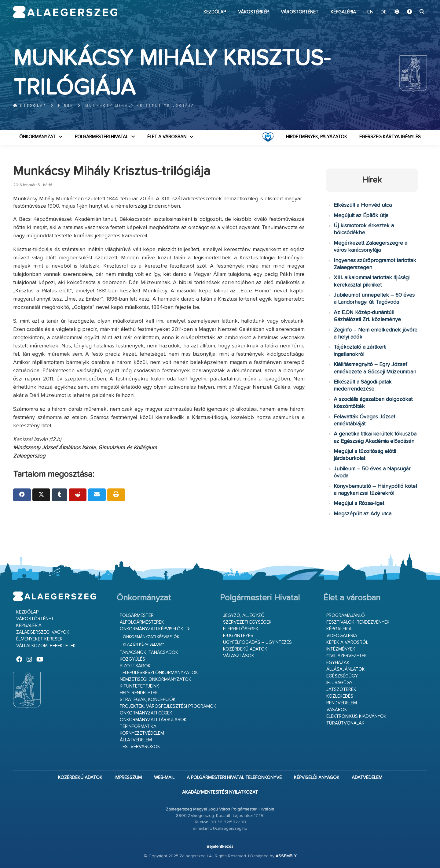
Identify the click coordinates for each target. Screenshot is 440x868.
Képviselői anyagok (317, 778)
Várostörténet (300, 12)
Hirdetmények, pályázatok (317, 137)
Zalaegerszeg (65, 12)
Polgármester (137, 616)
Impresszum (128, 778)
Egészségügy (342, 676)
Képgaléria (343, 12)
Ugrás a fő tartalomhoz (412, 3)
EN (371, 12)
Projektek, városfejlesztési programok (168, 706)
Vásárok (337, 710)
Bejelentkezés (220, 847)
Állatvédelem (136, 740)
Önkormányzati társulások (153, 720)
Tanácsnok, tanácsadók (149, 653)
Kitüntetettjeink (139, 686)
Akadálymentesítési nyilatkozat (220, 792)
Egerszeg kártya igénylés (390, 137)
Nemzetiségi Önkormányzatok (156, 679)
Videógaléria (342, 636)
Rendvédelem (342, 703)
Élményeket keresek (39, 639)
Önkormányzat (37, 137)
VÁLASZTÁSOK (239, 656)
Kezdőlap (215, 12)
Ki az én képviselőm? (143, 645)
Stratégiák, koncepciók (148, 700)
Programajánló (346, 616)
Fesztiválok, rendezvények (358, 622)
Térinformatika (138, 727)
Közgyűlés (132, 659)
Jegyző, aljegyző (244, 616)
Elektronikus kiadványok (356, 716)
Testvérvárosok (140, 747)
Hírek (66, 106)
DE (384, 12)
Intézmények (341, 649)
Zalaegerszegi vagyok (43, 632)
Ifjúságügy (339, 683)
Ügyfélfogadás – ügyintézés (257, 642)
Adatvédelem (367, 778)
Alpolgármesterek (142, 622)
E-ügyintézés (238, 636)
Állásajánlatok (346, 669)
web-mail (164, 778)
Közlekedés (340, 696)
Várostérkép (253, 12)
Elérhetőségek (241, 629)
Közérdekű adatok (245, 649)
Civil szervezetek (347, 656)
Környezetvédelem (142, 733)
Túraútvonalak (345, 723)
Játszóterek (341, 690)
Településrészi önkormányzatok (159, 673)
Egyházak (338, 663)
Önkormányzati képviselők (152, 629)
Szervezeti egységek (247, 622)
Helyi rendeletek (139, 693)
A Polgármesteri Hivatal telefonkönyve (234, 778)
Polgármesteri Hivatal (101, 137)
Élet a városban (167, 137)
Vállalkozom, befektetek (46, 646)
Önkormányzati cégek (146, 713)
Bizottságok (135, 666)
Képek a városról (347, 642)
